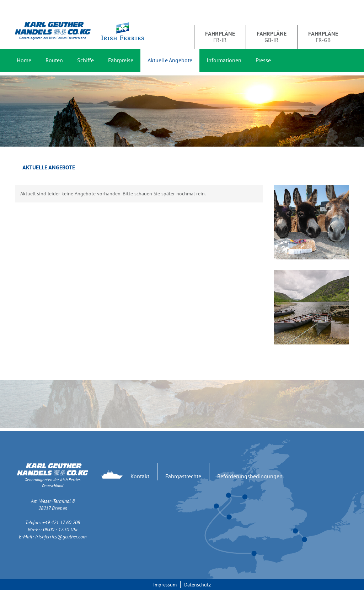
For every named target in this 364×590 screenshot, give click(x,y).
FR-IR (220, 37)
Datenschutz (197, 585)
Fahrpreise (121, 60)
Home (24, 60)
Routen (54, 60)
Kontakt (140, 476)
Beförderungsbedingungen (250, 476)
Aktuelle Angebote (170, 60)
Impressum (165, 585)
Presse (263, 60)
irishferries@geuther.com (61, 537)
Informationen (224, 60)
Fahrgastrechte (183, 476)
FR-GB (323, 37)
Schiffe (85, 60)
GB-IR (272, 37)
